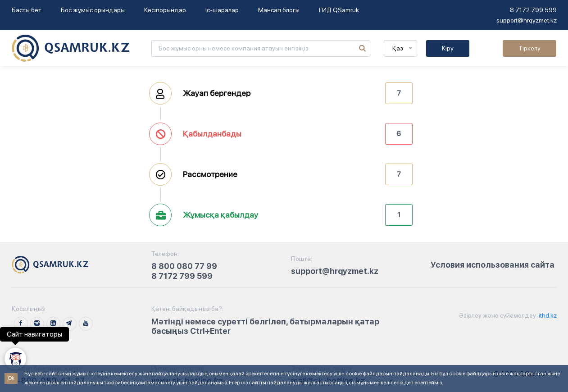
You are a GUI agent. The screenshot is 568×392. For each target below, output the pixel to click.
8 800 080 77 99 (184, 266)
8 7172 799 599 (533, 10)
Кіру (448, 48)
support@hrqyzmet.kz (527, 20)
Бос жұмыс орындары (93, 10)
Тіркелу (529, 48)
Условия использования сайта (493, 265)
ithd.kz (547, 315)
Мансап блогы (279, 10)
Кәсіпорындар (165, 10)
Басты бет (27, 10)
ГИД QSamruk (339, 10)
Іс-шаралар (222, 10)
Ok (11, 378)
